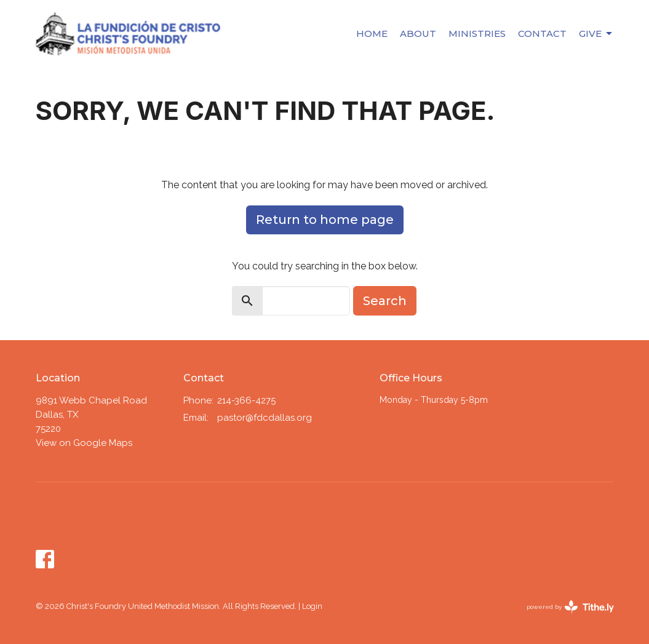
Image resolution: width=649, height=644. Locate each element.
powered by (570, 607)
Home (372, 34)
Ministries (477, 34)
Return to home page (325, 220)
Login (312, 606)
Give (596, 34)
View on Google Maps (84, 443)
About (418, 34)
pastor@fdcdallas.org (265, 418)
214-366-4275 (246, 400)
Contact (542, 34)
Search (385, 301)
